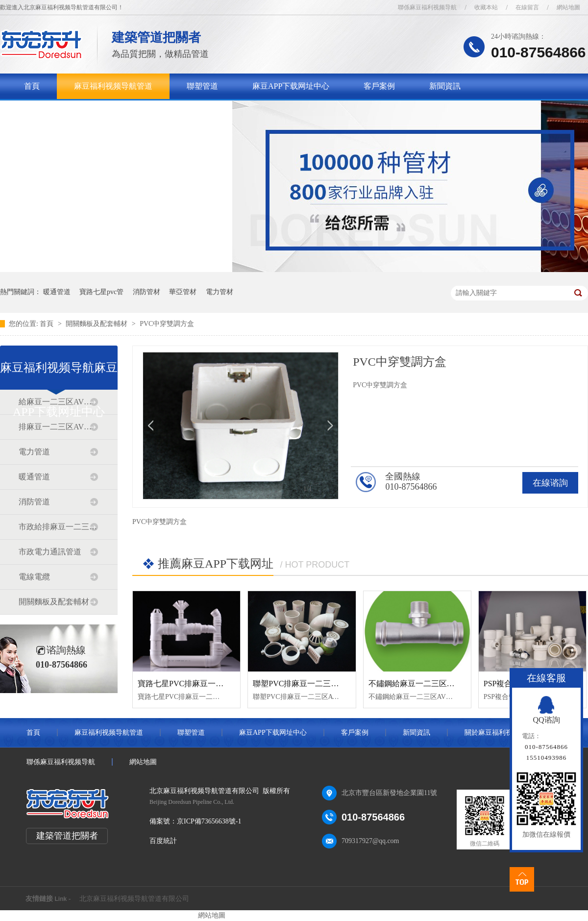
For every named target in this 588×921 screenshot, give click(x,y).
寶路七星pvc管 (101, 292)
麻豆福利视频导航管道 (113, 86)
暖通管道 (57, 292)
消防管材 (147, 292)
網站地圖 (568, 7)
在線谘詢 (550, 483)
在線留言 (527, 7)
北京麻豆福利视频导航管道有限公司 (134, 899)
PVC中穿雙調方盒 (167, 324)
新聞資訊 (445, 86)
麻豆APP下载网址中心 (291, 86)
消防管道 (34, 502)
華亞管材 (183, 292)
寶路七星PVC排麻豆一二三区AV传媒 (201, 684)
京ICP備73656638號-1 (209, 821)
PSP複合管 (502, 684)
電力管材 (220, 292)
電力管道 (34, 452)
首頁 (32, 86)
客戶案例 (379, 86)
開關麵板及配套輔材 (98, 324)
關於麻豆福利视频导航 (63, 112)
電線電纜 (34, 577)
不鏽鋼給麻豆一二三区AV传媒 (421, 684)
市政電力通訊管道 (50, 552)
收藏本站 (486, 7)
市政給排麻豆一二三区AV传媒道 (58, 527)
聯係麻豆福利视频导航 (427, 7)
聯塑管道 (202, 86)
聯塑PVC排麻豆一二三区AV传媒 (309, 684)
